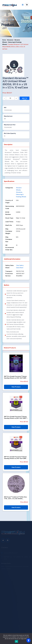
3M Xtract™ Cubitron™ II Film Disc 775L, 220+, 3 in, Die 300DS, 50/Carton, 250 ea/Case (15, 498)
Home (3, 21)
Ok (16, 641)
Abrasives (10, 40)
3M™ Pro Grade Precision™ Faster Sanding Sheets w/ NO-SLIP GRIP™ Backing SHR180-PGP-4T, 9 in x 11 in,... (16, 377)
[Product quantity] (10, 98)
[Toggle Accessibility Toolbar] (29, 640)
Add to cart (25, 99)
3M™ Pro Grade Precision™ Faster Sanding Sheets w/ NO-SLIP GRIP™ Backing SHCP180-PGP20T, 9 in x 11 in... (16, 458)
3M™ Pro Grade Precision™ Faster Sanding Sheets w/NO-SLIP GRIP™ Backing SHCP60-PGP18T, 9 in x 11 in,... (16, 417)
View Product (16, 387)
